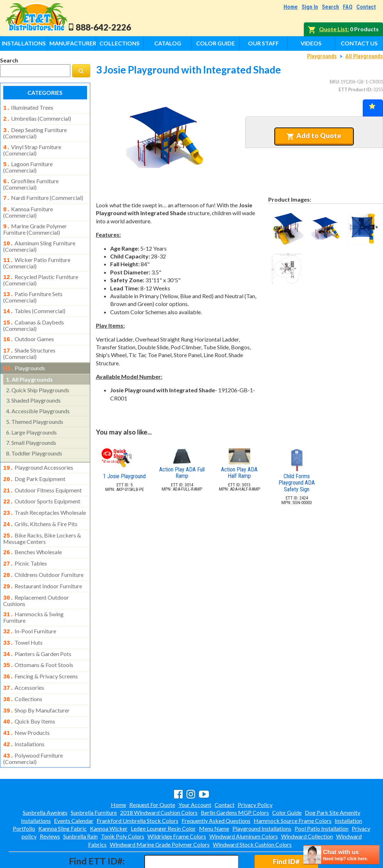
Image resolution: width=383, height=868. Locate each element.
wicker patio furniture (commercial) (37, 255)
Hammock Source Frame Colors (293, 790)
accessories (24, 662)
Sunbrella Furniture (94, 782)
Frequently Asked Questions (216, 790)
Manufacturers (73, 43)
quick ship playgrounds (38, 377)
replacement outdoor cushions (36, 579)
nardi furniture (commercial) (43, 193)
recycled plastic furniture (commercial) (41, 272)
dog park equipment (34, 465)
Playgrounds (322, 56)
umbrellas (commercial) (37, 118)
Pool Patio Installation (322, 798)
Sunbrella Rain (80, 806)
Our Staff (263, 43)
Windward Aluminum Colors (244, 806)
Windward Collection (307, 806)
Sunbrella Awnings (45, 782)
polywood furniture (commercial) (33, 728)
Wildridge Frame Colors (177, 806)
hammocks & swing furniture (33, 595)
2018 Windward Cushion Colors (159, 782)
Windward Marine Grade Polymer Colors (160, 814)
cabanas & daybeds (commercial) (34, 315)
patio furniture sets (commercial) (33, 288)
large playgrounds (31, 419)
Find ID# (286, 831)
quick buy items (29, 694)
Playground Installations (262, 798)
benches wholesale (33, 534)
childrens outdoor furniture (43, 556)
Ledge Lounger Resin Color (163, 798)
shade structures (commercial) (29, 342)
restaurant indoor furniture (43, 566)
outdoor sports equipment (42, 486)
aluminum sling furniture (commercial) (39, 239)
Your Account (195, 774)
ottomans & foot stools (38, 641)
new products (26, 704)
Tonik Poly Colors (123, 806)
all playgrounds (29, 367)
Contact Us (359, 43)
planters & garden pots (37, 630)
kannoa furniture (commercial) (28, 207)
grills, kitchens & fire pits (40, 508)
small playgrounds (31, 430)
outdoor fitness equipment (42, 476)
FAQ (348, 7)
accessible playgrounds (38, 398)
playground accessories (38, 455)
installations (24, 715)
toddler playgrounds (34, 440)
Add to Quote (314, 136)
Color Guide (215, 43)
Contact (366, 7)
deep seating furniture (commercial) (35, 131)
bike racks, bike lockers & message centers (42, 521)
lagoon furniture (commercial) (28, 164)
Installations (24, 43)
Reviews (50, 806)
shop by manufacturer (36, 683)
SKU (334, 82)
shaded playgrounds (33, 387)
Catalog (168, 43)
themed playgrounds (35, 409)
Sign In (310, 7)
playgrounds (24, 356)
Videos (311, 43)
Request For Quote (152, 774)
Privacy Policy (255, 774)
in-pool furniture (30, 609)
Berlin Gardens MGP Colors (235, 782)
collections (23, 673)
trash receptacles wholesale (45, 497)
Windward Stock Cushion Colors (252, 814)
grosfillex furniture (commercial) (31, 180)
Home (291, 7)
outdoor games (29, 328)
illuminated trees (28, 108)
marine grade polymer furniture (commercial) (35, 223)
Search (330, 7)
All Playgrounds (364, 56)
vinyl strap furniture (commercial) (32, 147)
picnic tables (25, 545)
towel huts (23, 620)
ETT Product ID (355, 89)
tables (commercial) (34, 302)
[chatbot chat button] (341, 855)
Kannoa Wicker (109, 798)
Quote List (333, 29)
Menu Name (214, 798)
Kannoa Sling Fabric (63, 798)
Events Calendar (74, 790)
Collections (120, 43)
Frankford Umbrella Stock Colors (137, 790)
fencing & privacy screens (41, 651)
